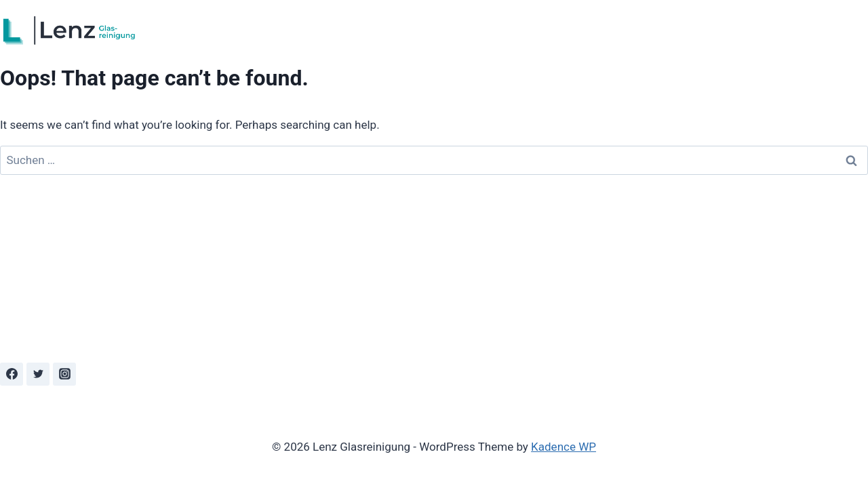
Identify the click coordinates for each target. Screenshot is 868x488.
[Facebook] (12, 374)
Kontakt (841, 30)
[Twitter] (38, 374)
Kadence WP (564, 447)
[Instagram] (64, 374)
